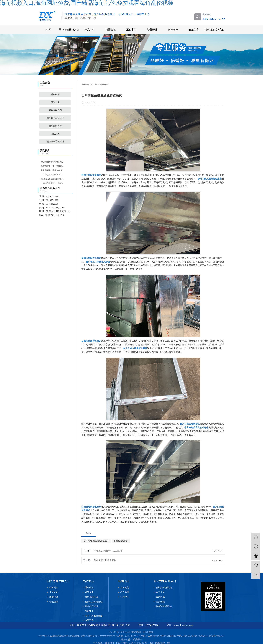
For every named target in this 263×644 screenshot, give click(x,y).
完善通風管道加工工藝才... (52, 183)
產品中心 (90, 30)
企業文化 (54, 592)
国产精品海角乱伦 (55, 118)
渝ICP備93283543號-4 (136, 636)
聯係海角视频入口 (215, 30)
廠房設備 (54, 597)
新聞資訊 (111, 30)
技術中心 (125, 597)
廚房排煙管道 (55, 126)
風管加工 (55, 102)
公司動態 (125, 588)
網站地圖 (136, 632)
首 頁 (48, 30)
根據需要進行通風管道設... (52, 170)
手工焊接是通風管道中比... (52, 175)
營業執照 (54, 602)
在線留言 (194, 30)
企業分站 (125, 632)
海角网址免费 (167, 636)
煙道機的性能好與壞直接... (52, 162)
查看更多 (89, 620)
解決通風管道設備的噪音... (52, 179)
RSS (145, 632)
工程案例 (131, 30)
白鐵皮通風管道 (121, 541)
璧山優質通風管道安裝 (105, 560)
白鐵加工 (55, 134)
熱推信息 (105, 84)
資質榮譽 (152, 30)
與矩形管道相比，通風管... (52, 166)
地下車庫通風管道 (55, 142)
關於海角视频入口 (69, 30)
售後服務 (173, 30)
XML (151, 632)
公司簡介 (54, 588)
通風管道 (55, 95)
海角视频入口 (55, 110)
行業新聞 (125, 592)
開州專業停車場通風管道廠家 (108, 551)
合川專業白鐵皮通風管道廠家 (96, 541)
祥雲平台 (137, 639)
